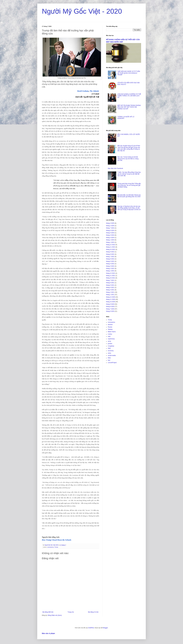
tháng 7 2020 (110, 309)
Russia (110, 327)
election (110, 325)
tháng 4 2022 (110, 264)
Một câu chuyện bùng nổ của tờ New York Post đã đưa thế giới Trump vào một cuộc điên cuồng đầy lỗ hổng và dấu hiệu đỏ (129, 148)
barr (109, 360)
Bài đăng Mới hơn (48, 612)
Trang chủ (71, 612)
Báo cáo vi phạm (48, 633)
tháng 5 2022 (110, 261)
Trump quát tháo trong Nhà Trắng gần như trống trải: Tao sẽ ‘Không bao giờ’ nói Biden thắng (129, 185)
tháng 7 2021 (110, 280)
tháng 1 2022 (110, 271)
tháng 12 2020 (111, 297)
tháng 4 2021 (110, 287)
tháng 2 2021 (110, 292)
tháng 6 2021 (110, 283)
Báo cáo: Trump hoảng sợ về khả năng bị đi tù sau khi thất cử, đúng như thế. (128, 159)
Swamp (110, 329)
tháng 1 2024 (110, 240)
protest (110, 344)
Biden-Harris (112, 332)
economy (111, 351)
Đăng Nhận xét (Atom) (55, 615)
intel (109, 336)
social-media (112, 355)
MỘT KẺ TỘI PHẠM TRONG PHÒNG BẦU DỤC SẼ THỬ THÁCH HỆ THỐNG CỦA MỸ (129, 107)
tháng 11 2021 (111, 276)
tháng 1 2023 (110, 242)
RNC (109, 358)
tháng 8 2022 (110, 254)
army (109, 341)
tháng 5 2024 (110, 233)
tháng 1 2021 (110, 295)
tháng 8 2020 (110, 306)
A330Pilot (91, 628)
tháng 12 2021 (111, 273)
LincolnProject (112, 363)
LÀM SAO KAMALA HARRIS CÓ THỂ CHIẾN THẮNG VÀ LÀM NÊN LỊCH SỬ (129, 96)
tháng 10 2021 (111, 278)
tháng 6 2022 (110, 259)
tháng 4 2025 (110, 223)
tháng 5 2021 (110, 285)
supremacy (111, 339)
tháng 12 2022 (111, 245)
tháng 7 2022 (110, 257)
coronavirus (51, 547)
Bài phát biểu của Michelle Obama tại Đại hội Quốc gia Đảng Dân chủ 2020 (129, 196)
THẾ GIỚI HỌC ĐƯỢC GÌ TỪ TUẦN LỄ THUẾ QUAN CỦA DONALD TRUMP (129, 73)
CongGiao (111, 346)
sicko (109, 353)
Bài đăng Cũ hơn (93, 612)
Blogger (105, 628)
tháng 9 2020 (110, 304)
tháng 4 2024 (110, 235)
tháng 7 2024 (110, 228)
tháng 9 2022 (110, 252)
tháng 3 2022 (110, 266)
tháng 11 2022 (111, 247)
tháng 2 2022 (110, 268)
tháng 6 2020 (110, 311)
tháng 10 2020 (111, 302)
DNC (109, 348)
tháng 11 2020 (111, 299)
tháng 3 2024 (110, 238)
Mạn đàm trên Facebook (115, 168)
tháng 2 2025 (110, 226)
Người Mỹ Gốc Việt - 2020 (82, 11)
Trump (56, 547)
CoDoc (110, 334)
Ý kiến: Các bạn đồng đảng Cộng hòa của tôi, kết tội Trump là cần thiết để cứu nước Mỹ (129, 174)
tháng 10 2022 (111, 249)
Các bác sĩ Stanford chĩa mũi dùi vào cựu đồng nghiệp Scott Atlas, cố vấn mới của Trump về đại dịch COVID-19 (129, 208)
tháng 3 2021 (110, 290)
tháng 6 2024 (110, 230)
